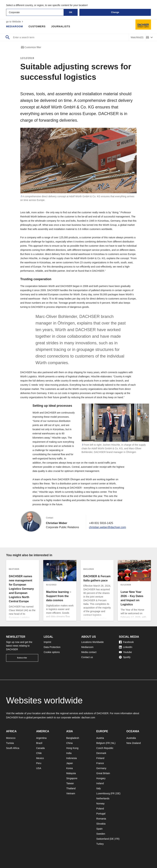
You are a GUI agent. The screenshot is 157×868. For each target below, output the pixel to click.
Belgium (101, 743)
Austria (100, 738)
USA (39, 768)
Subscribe (22, 658)
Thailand (71, 788)
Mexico (40, 758)
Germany (101, 768)
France (100, 763)
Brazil (39, 743)
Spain (100, 829)
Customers (37, 26)
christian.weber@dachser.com (108, 527)
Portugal (101, 814)
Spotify (125, 657)
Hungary (101, 778)
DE (118, 793)
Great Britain (103, 773)
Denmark (101, 753)
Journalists (61, 26)
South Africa (13, 748)
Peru (39, 763)
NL (113, 743)
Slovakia (101, 824)
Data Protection (52, 647)
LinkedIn (126, 647)
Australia (131, 738)
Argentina (41, 738)
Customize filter (31, 47)
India (69, 753)
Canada (40, 748)
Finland (100, 758)
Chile (39, 753)
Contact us (87, 657)
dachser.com (88, 717)
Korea (69, 768)
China (69, 743)
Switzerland (103, 839)
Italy (99, 788)
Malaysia (71, 773)
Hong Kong (72, 748)
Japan (69, 763)
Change (115, 12)
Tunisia (10, 743)
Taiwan (70, 783)
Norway (100, 804)
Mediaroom (15, 26)
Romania (101, 819)
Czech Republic (105, 748)
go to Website (15, 22)
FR (108, 743)
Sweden (101, 834)
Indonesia (71, 758)
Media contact (89, 652)
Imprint (47, 642)
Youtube (125, 652)
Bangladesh (73, 738)
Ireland (100, 783)
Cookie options (52, 652)
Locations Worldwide (92, 642)
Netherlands (103, 798)
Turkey (100, 844)
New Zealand (134, 743)
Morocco (11, 738)
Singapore (72, 778)
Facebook (126, 642)
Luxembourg (103, 793)
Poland (100, 809)
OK (71, 12)
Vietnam (71, 793)
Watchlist (137, 37)
